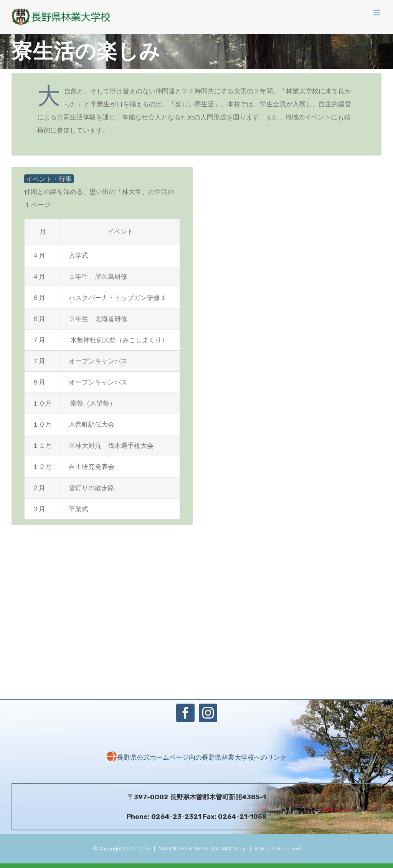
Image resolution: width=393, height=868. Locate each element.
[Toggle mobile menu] (377, 12)
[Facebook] (185, 713)
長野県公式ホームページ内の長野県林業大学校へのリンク (196, 757)
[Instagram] (208, 713)
